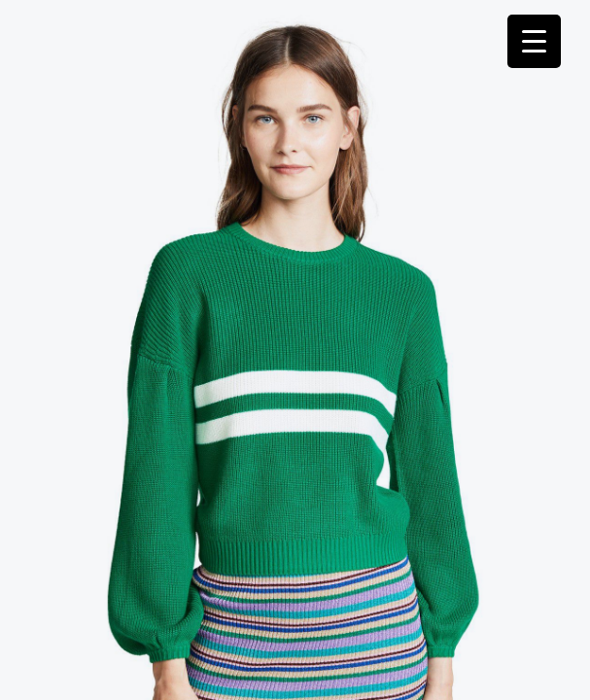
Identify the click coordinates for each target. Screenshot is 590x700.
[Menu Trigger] (534, 41)
